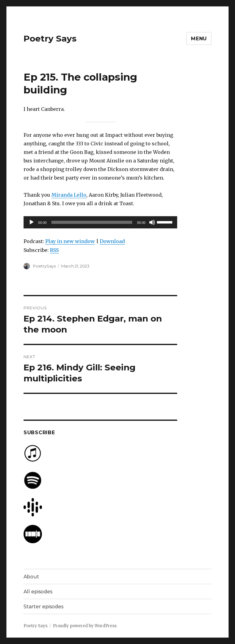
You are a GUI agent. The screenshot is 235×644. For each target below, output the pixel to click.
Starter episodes (43, 607)
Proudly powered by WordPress (85, 626)
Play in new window (70, 241)
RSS (54, 250)
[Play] (32, 222)
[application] (101, 222)
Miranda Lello (69, 195)
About (31, 577)
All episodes (38, 592)
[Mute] (152, 222)
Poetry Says (50, 38)
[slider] (92, 222)
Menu (199, 39)
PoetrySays (44, 266)
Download (112, 241)
